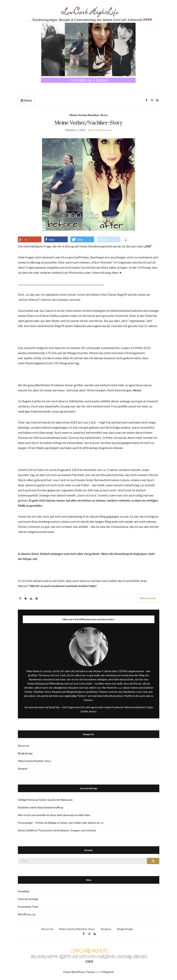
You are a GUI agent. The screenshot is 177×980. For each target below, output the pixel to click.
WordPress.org (27, 914)
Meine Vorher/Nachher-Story (89, 115)
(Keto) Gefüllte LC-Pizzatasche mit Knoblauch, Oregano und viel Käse (57, 830)
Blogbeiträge (25, 753)
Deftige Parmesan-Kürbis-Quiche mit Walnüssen (45, 800)
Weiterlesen (148, 598)
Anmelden (24, 891)
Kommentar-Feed (28, 907)
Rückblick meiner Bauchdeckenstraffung (40, 807)
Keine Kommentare (100, 130)
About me (24, 746)
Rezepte (23, 769)
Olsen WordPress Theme (79, 972)
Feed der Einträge (28, 899)
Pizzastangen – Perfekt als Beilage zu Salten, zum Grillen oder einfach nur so (61, 823)
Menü (26, 100)
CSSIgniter (107, 972)
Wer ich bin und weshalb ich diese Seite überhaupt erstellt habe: (54, 815)
